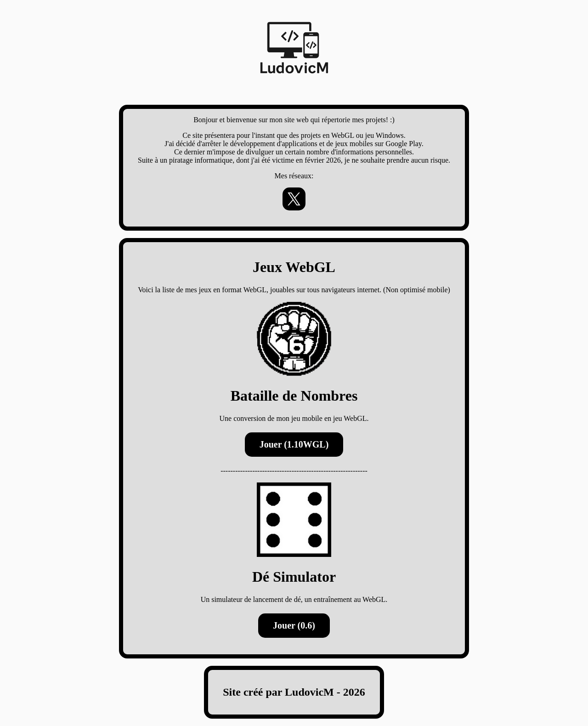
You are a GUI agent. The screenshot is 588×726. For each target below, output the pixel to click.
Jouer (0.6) (294, 625)
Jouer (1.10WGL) (294, 444)
